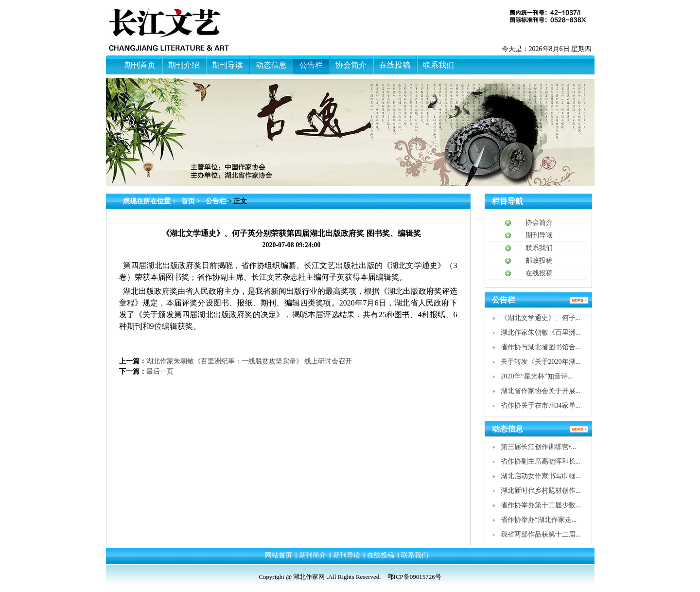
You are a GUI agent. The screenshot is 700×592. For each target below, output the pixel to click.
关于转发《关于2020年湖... (541, 362)
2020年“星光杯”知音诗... (537, 376)
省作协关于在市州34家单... (541, 405)
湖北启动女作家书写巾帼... (541, 476)
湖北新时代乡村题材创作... (541, 491)
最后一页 (160, 371)
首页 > (192, 201)
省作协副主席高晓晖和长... (541, 461)
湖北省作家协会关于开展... (541, 391)
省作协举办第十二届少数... (541, 505)
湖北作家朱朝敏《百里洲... (541, 332)
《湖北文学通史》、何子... (541, 318)
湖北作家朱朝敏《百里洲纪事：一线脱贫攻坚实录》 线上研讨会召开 (249, 361)
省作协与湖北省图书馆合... (541, 347)
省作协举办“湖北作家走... (539, 520)
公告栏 (216, 201)
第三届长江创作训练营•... (538, 447)
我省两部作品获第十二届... (541, 534)
